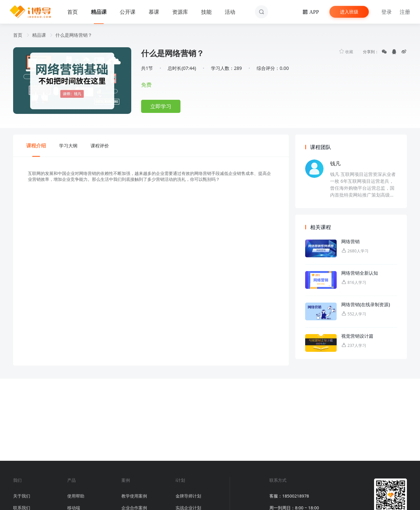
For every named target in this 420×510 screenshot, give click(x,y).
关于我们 (22, 496)
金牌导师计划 (188, 496)
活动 (230, 12)
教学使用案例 (134, 496)
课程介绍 (36, 145)
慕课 (154, 12)
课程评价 (100, 146)
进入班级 (349, 12)
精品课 (99, 12)
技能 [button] (206, 12)
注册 (405, 12)
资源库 (180, 12)
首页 (73, 12)
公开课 (128, 12)
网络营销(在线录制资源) (366, 304)
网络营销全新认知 (360, 273)
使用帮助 (76, 496)
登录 (387, 12)
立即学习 (161, 106)
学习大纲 (68, 146)
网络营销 (350, 241)
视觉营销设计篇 (357, 336)
